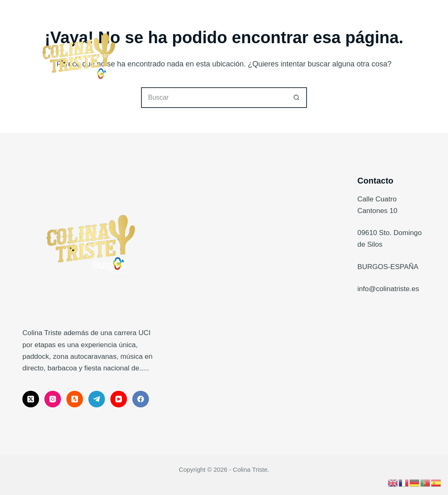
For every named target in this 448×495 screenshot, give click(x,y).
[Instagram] (53, 399)
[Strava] (75, 399)
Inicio (48, 56)
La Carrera (106, 56)
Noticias (254, 56)
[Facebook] (141, 399)
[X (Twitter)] (31, 399)
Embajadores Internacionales (345, 56)
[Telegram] (97, 399)
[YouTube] (119, 399)
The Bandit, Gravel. (184, 56)
